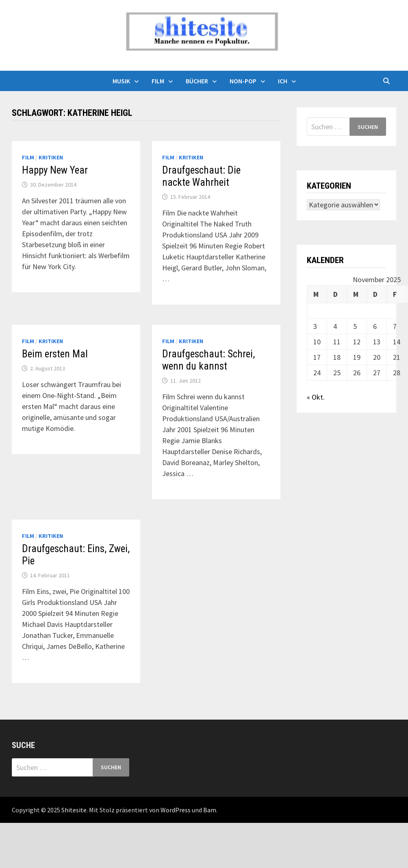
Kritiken (51, 157)
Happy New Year (55, 170)
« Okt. (316, 397)
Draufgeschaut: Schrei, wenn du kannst (208, 360)
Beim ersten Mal (55, 354)
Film (158, 81)
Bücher (197, 81)
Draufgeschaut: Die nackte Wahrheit (201, 176)
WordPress (176, 810)
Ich (283, 81)
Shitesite (74, 810)
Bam (210, 810)
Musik (121, 81)
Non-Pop (243, 81)
